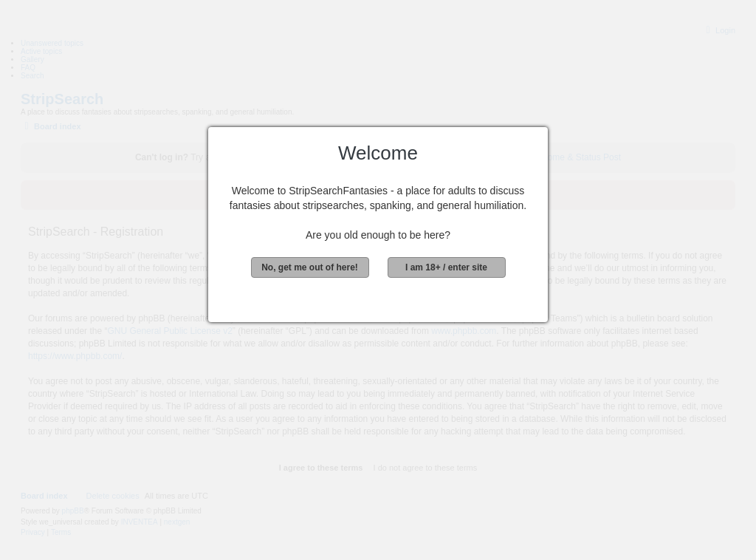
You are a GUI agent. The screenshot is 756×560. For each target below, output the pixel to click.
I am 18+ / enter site (446, 267)
